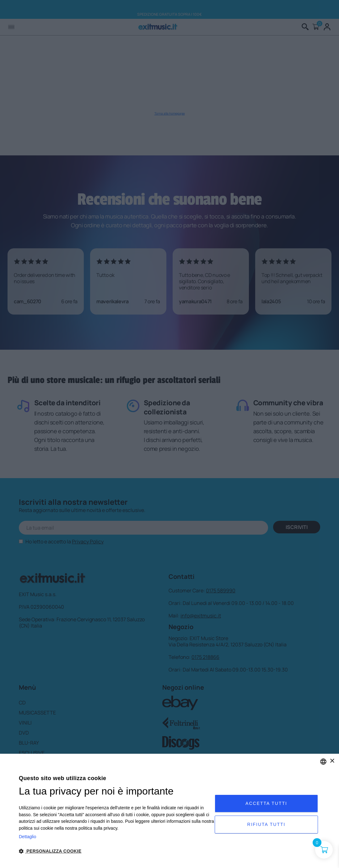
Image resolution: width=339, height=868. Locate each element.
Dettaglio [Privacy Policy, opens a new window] (27, 837)
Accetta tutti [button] (266, 803)
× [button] (332, 761)
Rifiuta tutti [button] (266, 824)
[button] (117, 851)
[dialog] (169, 811)
